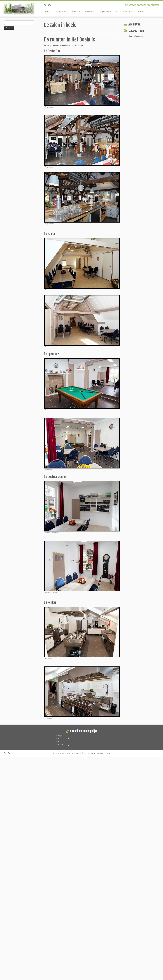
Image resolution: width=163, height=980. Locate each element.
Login (60, 736)
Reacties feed (63, 742)
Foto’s (76, 11)
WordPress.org (63, 745)
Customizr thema (104, 753)
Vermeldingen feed (65, 739)
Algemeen (105, 11)
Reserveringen (124, 11)
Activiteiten (61, 11)
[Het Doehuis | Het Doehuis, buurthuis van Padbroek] (19, 9)
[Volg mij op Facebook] (50, 5)
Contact (141, 11)
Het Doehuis (63, 753)
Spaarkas (90, 11)
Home (47, 11)
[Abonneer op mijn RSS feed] (46, 5)
